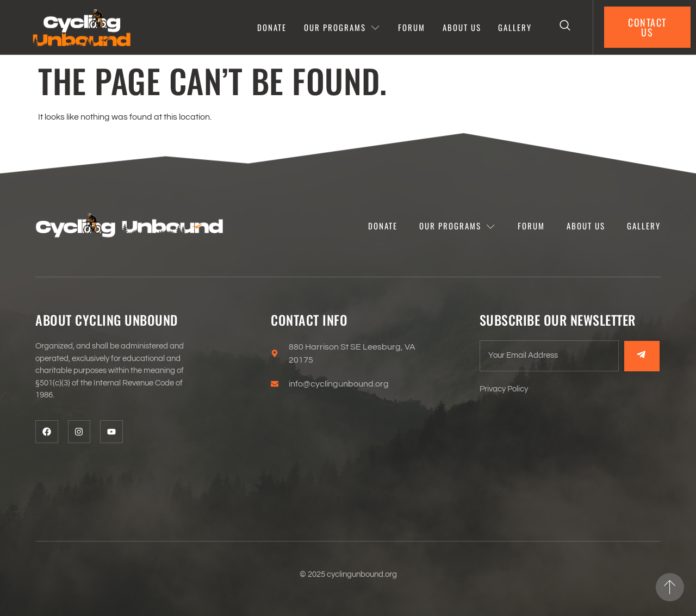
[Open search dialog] (565, 27)
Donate (272, 27)
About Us (462, 27)
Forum (412, 27)
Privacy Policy (504, 389)
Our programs (342, 27)
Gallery (515, 27)
